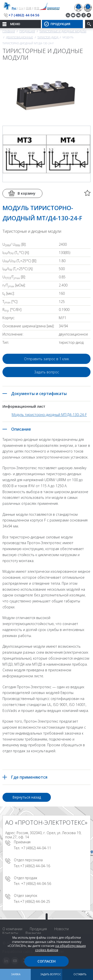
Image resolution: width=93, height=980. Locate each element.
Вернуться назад (27, 797)
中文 (37, 8)
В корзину (27, 193)
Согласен (46, 961)
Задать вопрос (47, 372)
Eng (21, 8)
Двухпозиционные (19, 37)
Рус (14, 8)
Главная (9, 31)
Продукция (27, 31)
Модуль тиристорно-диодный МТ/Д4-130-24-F (49, 415)
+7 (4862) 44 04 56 (24, 15)
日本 (29, 8)
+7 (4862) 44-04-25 (35, 901)
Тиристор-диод (48, 37)
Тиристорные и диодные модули (63, 31)
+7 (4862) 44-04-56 (36, 884)
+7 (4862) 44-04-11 (36, 848)
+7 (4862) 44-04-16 (35, 866)
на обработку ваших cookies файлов (61, 948)
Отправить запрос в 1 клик (46, 359)
